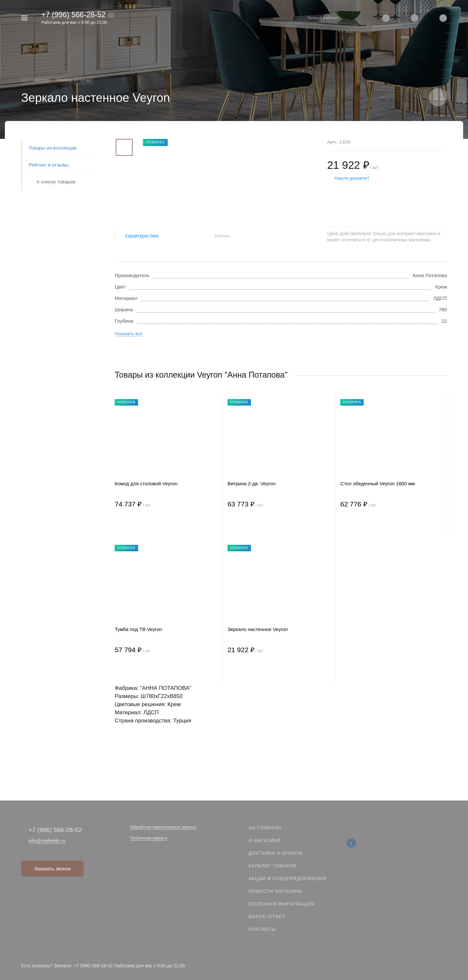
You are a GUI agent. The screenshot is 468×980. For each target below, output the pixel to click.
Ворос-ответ (267, 917)
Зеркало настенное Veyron (258, 629)
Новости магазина (275, 891)
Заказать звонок (52, 869)
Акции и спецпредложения (287, 879)
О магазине (265, 840)
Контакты (262, 929)
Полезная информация (281, 904)
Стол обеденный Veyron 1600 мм (377, 483)
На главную (265, 828)
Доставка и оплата (275, 853)
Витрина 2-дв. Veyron (252, 483)
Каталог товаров (273, 866)
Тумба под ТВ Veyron (138, 629)
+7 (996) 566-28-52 (73, 15)
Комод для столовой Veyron (146, 483)
